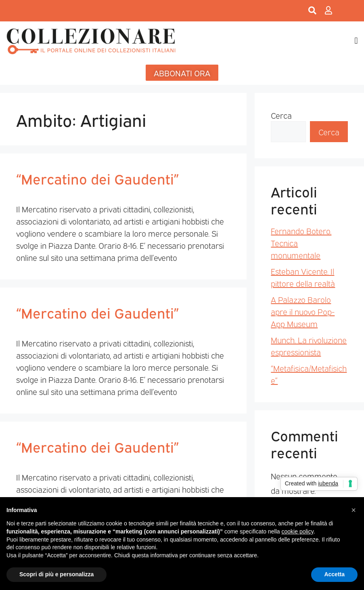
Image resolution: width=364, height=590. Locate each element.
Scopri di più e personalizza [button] (56, 574)
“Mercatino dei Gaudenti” (97, 178)
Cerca (281, 115)
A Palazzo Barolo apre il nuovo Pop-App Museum (303, 311)
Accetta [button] (334, 574)
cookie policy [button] (298, 531)
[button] (356, 41)
